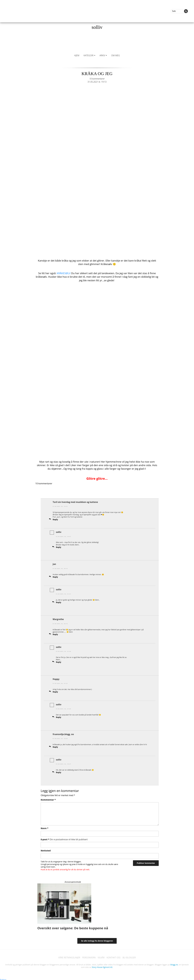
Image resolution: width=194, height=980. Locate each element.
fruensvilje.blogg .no (64, 733)
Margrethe (58, 619)
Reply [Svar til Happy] (55, 691)
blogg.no (174, 963)
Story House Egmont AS (102, 966)
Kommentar (48, 798)
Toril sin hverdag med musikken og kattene (76, 502)
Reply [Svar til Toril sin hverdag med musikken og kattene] (55, 519)
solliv (97, 27)
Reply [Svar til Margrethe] (55, 634)
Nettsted (46, 849)
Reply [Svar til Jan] (55, 576)
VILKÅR (101, 956)
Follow (3, 979)
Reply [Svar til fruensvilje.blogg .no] (55, 746)
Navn (45, 827)
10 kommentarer (97, 79)
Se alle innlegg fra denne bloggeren (97, 939)
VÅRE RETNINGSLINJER (68, 956)
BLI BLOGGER (130, 956)
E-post (64, 838)
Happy (56, 678)
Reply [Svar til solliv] (59, 547)
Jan (54, 564)
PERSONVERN (89, 956)
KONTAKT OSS (114, 956)
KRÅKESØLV (64, 273)
